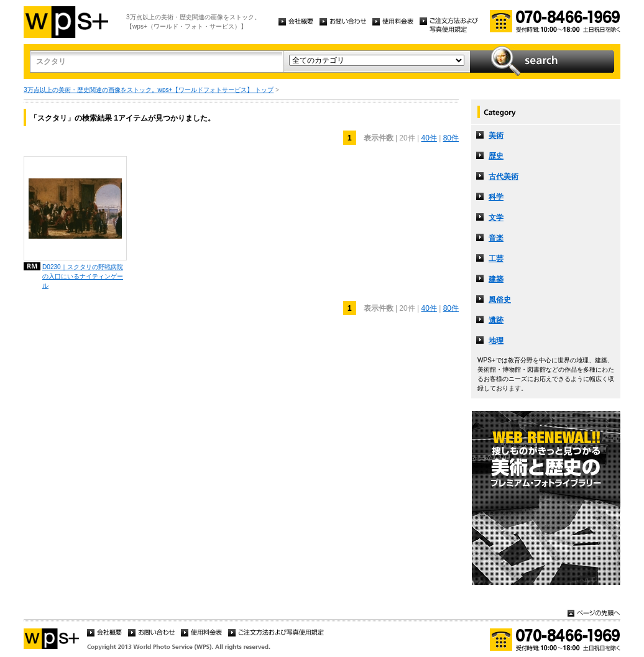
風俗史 (500, 300)
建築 (496, 279)
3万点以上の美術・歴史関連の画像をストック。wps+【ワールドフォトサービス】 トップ (149, 90)
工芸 (496, 259)
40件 (429, 138)
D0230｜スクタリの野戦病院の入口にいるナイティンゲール (83, 276)
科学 (496, 197)
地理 (496, 341)
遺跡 (496, 320)
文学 (496, 218)
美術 (496, 136)
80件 (451, 138)
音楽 (496, 238)
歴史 (496, 156)
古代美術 (504, 177)
